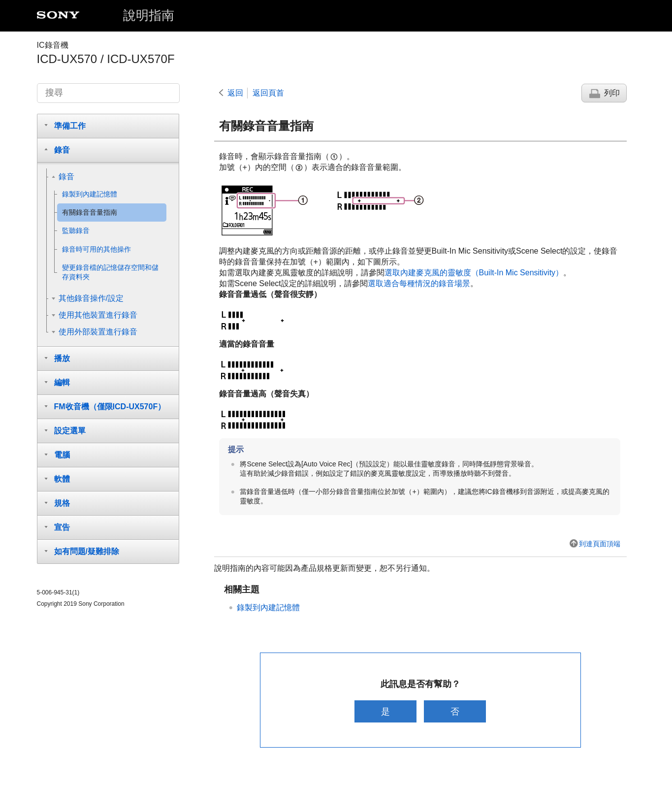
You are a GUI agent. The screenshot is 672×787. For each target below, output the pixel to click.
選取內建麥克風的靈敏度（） (474, 273)
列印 (612, 93)
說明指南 (149, 15)
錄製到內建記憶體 (268, 607)
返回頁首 (268, 93)
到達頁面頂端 (600, 544)
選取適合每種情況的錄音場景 (419, 283)
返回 (235, 93)
